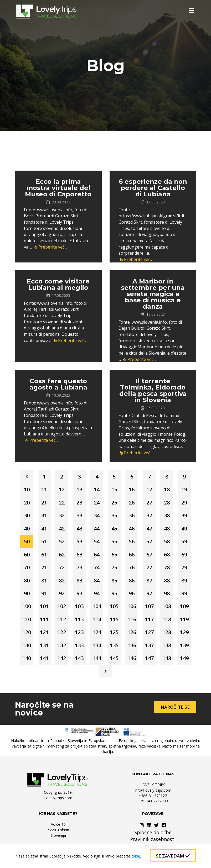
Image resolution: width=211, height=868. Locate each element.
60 (25, 555)
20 (25, 503)
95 (115, 595)
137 (150, 647)
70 (25, 568)
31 (43, 516)
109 (186, 608)
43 (79, 529)
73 (79, 568)
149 (186, 660)
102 (61, 608)
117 (150, 621)
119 (186, 621)
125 (114, 634)
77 (150, 568)
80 (25, 582)
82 (61, 582)
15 (115, 490)
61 (43, 555)
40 (25, 529)
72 (61, 568)
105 (114, 608)
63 (79, 555)
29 (186, 503)
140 (25, 660)
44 (97, 529)
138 (168, 647)
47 (150, 529)
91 (43, 595)
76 (132, 568)
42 (61, 529)
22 (61, 503)
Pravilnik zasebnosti (153, 841)
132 (61, 647)
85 (115, 582)
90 (25, 595)
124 (97, 634)
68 (168, 555)
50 (25, 542)
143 (79, 660)
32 (61, 516)
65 (115, 555)
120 (25, 634)
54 (97, 542)
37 (150, 516)
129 (186, 634)
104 (97, 608)
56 (132, 542)
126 (132, 634)
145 (114, 660)
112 (61, 621)
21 (43, 503)
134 (97, 647)
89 (186, 582)
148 (168, 660)
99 (186, 595)
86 (132, 582)
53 (79, 542)
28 (168, 503)
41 (43, 529)
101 (43, 608)
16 (132, 490)
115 (114, 621)
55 (115, 542)
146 (132, 660)
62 (61, 555)
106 (132, 608)
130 (25, 647)
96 (132, 595)
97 (150, 595)
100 (25, 608)
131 (43, 647)
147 (150, 660)
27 (150, 503)
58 (168, 542)
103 (79, 608)
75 (115, 568)
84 (97, 582)
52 (61, 542)
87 (150, 582)
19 (186, 490)
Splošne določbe (153, 835)
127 (150, 634)
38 (168, 516)
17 (150, 490)
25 (115, 503)
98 (168, 595)
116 (132, 621)
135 (114, 647)
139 (186, 647)
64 (97, 555)
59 (186, 542)
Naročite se (175, 709)
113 (79, 621)
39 (186, 516)
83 (79, 582)
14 (97, 490)
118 (168, 621)
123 (79, 634)
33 (79, 516)
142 (61, 660)
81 (43, 582)
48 (168, 529)
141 (43, 660)
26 (132, 503)
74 (97, 568)
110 (25, 621)
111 (43, 621)
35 (115, 516)
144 (97, 660)
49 (186, 529)
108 (168, 608)
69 (186, 555)
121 (43, 634)
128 (168, 634)
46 (132, 529)
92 (61, 595)
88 (168, 582)
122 (61, 634)
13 (79, 490)
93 (79, 595)
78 (168, 568)
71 (43, 568)
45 (115, 529)
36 (132, 516)
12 (61, 490)
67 (150, 555)
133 (79, 647)
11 (43, 490)
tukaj (136, 856)
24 (97, 503)
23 (79, 503)
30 (25, 516)
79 (186, 568)
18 (168, 490)
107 (150, 608)
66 (132, 555)
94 (97, 595)
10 (25, 490)
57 (150, 542)
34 (97, 516)
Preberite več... (51, 247)
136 (132, 647)
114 (97, 621)
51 (43, 542)
